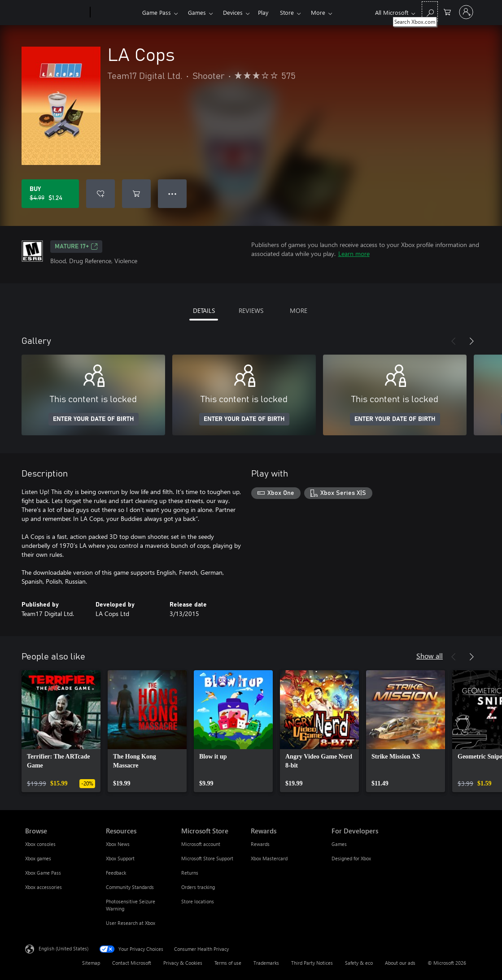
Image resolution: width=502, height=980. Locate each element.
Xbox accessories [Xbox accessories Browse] (44, 887)
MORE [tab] (299, 310)
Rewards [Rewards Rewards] (260, 844)
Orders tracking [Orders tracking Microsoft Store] (198, 887)
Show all (430, 656)
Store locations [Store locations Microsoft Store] (198, 901)
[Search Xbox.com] (430, 11)
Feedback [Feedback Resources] (116, 873)
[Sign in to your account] (466, 12)
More (318, 12)
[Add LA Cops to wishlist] (100, 194)
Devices (233, 12)
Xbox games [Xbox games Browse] (38, 858)
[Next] (471, 341)
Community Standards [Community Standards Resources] (130, 887)
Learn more (354, 254)
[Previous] (454, 341)
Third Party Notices (312, 963)
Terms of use (228, 963)
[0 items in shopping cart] (447, 11)
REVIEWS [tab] (251, 310)
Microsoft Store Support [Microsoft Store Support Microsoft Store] (207, 858)
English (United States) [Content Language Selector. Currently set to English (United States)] (63, 948)
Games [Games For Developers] (339, 844)
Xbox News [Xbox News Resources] (118, 844)
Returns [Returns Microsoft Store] (190, 873)
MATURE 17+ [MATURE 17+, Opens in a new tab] (76, 247)
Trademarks (266, 963)
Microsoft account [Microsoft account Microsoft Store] (201, 844)
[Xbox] (115, 13)
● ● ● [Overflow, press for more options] (172, 193)
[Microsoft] (56, 13)
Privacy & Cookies (183, 963)
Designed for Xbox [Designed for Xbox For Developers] (351, 858)
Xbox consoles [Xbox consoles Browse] (40, 844)
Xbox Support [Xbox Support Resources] (120, 858)
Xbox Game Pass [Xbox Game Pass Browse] (43, 873)
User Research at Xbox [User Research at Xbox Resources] (131, 923)
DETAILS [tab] (204, 310)
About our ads (400, 963)
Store (287, 12)
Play (263, 12)
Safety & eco (359, 963)
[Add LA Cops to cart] (136, 194)
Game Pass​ (157, 12)
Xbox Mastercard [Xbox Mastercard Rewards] (269, 858)
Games (197, 12)
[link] (61, 731)
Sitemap (91, 963)
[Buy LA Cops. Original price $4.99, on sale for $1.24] (50, 194)
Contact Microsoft (132, 963)
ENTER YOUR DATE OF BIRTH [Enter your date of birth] (94, 419)
